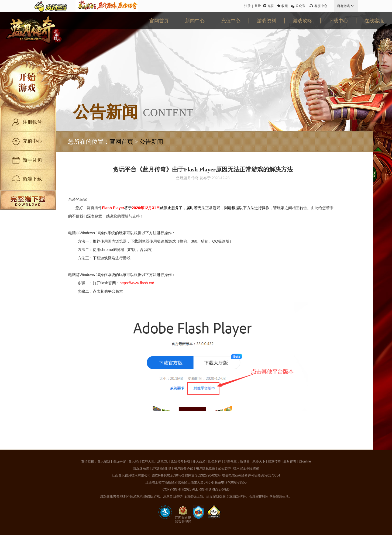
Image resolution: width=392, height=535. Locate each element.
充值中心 (231, 21)
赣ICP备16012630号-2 (168, 475)
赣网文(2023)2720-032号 (203, 475)
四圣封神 (215, 461)
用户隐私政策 (205, 468)
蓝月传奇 (290, 461)
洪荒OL (163, 461)
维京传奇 (274, 461)
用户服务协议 (183, 468)
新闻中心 (195, 21)
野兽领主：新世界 (237, 461)
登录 (258, 6)
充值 (271, 6)
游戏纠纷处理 (161, 468)
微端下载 (32, 179)
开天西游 (199, 461)
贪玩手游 (119, 461)
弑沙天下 (259, 461)
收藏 (285, 6)
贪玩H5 (134, 461)
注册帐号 (32, 122)
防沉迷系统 (141, 468)
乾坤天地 (148, 461)
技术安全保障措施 (246, 468)
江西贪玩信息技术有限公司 (131, 475)
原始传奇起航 (180, 461)
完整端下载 (28, 200)
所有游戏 (343, 6)
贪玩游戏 (104, 461)
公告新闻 (151, 142)
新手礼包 (32, 160)
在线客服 (374, 21)
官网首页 (159, 21)
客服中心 (321, 6)
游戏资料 (267, 21)
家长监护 (224, 468)
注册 (247, 6)
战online (305, 461)
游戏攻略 (302, 21)
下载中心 (338, 21)
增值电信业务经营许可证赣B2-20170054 (251, 475)
